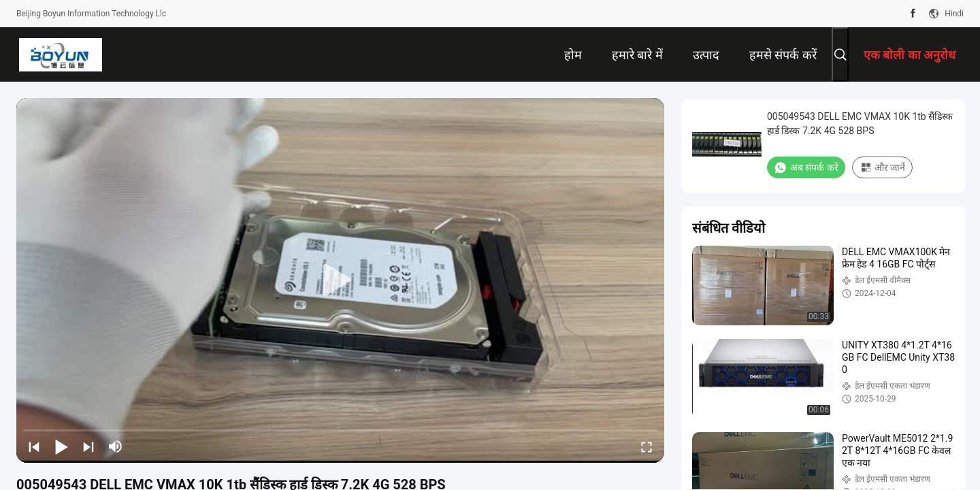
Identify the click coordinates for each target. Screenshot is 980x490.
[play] (340, 280)
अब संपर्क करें (806, 167)
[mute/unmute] (116, 446)
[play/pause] (61, 446)
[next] (88, 446)
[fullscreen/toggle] (647, 446)
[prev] (34, 446)
